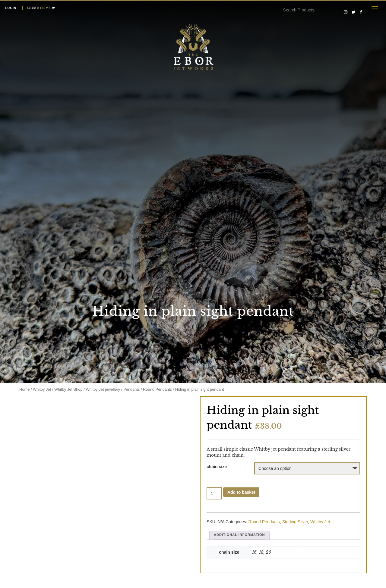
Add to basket (241, 492)
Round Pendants (157, 389)
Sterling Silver (295, 522)
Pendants (131, 389)
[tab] (239, 535)
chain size (217, 467)
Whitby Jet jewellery (103, 389)
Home (24, 389)
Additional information (239, 535)
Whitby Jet (42, 389)
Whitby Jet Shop (68, 389)
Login (11, 8)
